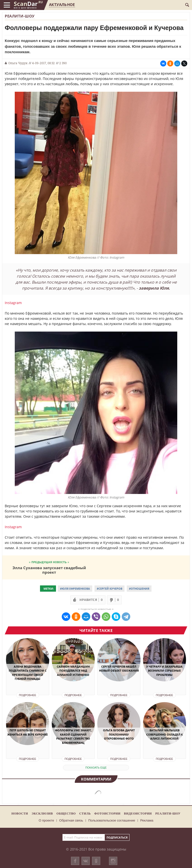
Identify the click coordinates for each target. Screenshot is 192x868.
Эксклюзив (42, 814)
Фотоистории (107, 814)
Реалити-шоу (20, 16)
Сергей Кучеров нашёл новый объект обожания (119, 669)
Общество (66, 814)
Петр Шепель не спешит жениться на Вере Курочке (27, 732)
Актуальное (62, 4)
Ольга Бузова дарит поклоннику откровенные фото (119, 734)
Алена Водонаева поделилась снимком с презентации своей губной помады (28, 673)
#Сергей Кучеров (109, 589)
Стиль (85, 814)
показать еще (96, 768)
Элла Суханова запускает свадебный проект (49, 570)
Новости (20, 814)
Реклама (147, 820)
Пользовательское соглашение (112, 820)
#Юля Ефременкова (75, 589)
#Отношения (139, 589)
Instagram (13, 303)
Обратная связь (71, 820)
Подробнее (28, 695)
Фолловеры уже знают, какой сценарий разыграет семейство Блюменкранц (73, 736)
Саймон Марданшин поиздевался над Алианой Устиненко (73, 671)
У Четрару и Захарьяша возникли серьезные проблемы (164, 671)
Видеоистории (138, 814)
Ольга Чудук (18, 63)
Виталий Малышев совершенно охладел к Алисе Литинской (164, 734)
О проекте (46, 820)
